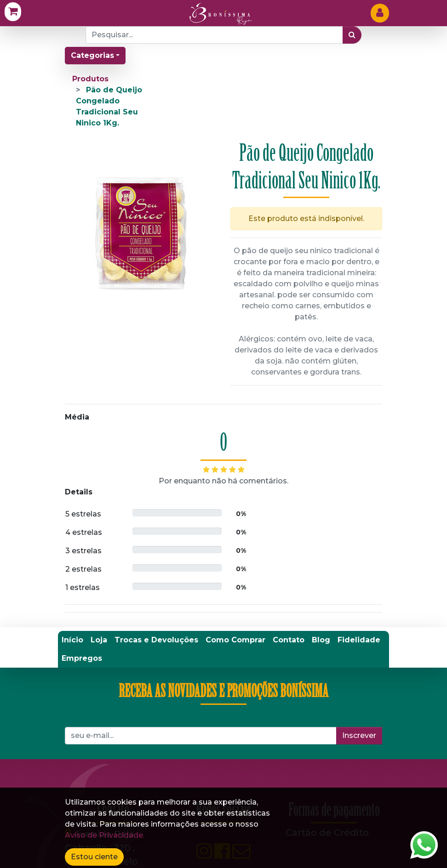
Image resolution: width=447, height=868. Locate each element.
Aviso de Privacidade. (105, 835)
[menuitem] (72, 640)
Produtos (90, 79)
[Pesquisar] (352, 35)
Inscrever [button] (359, 735)
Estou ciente (94, 857)
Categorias (92, 55)
